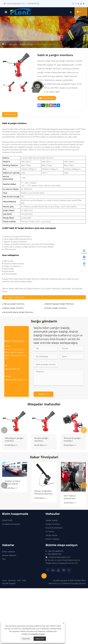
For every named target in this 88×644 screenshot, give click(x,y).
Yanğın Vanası (51, 536)
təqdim (43, 395)
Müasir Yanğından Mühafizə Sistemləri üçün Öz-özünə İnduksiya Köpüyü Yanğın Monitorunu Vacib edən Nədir (44, 494)
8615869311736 (34, 4)
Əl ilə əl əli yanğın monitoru (72, 440)
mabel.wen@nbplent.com (16, 4)
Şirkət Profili (7, 521)
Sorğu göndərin (47, 99)
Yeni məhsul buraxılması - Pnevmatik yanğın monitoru (73, 498)
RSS (19, 582)
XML (24, 582)
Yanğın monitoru (27, 45)
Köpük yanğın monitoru (14, 309)
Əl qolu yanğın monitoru (41, 440)
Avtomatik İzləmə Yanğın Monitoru (18, 313)
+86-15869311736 (54, 555)
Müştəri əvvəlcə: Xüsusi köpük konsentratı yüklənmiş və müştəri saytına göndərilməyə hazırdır (13, 483)
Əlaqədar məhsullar (44, 405)
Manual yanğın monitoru (47, 45)
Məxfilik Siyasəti (9, 585)
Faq (4, 560)
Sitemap (12, 582)
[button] (4, 431)
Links (4, 582)
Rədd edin (26, 639)
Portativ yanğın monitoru (56, 309)
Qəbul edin (40, 639)
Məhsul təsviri (10, 115)
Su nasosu (50, 533)
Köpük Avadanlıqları (54, 529)
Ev (6, 45)
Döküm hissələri (53, 540)
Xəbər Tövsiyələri (44, 458)
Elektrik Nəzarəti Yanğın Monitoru (60, 305)
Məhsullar (13, 45)
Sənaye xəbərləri (9, 556)
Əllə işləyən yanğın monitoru (14, 440)
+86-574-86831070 (12, 370)
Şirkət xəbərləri (9, 553)
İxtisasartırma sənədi (11, 525)
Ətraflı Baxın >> (11, 446)
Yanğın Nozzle (52, 521)
